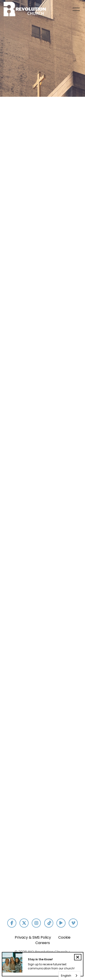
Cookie (64, 937)
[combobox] (69, 976)
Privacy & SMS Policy (33, 937)
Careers (43, 943)
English (66, 976)
